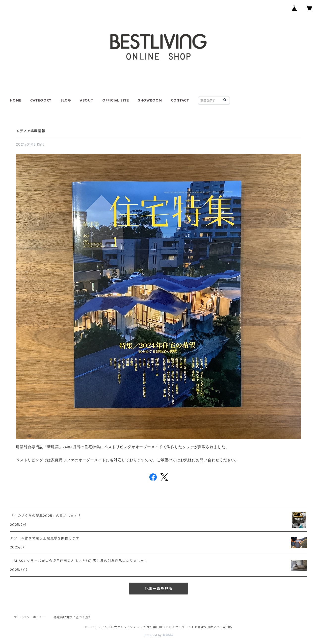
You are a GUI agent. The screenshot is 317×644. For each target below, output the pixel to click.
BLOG (66, 100)
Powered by (159, 635)
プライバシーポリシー (30, 617)
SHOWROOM (150, 100)
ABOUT (87, 100)
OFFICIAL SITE (116, 100)
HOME (16, 100)
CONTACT (180, 100)
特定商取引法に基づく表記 (73, 617)
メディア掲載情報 (30, 131)
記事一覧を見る (158, 589)
